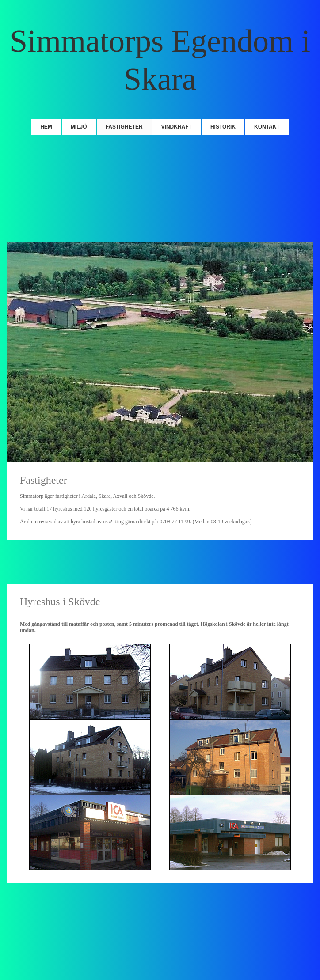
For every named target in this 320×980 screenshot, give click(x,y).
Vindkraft (177, 127)
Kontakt (267, 127)
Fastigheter (124, 127)
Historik (223, 127)
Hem (46, 127)
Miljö (79, 127)
